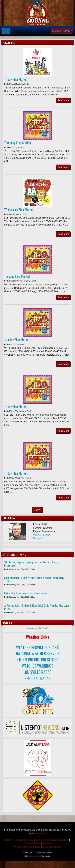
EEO (38, 847)
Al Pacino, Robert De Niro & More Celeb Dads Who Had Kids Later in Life (37, 607)
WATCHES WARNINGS (38, 666)
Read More (63, 100)
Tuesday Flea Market (17, 276)
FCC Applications (52, 847)
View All (37, 510)
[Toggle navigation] (6, 31)
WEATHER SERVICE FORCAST (37, 647)
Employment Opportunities (28, 840)
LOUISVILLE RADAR (37, 672)
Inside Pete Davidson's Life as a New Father (26, 593)
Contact (46, 843)
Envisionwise (36, 856)
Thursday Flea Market (18, 143)
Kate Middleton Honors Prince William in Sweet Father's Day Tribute (34, 579)
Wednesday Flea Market (19, 209)
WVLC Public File (23, 847)
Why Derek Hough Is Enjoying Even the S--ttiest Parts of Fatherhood (32, 564)
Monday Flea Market (17, 339)
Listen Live (62, 31)
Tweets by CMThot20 (37, 628)
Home (8, 840)
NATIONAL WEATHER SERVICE (38, 653)
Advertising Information (57, 840)
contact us (41, 833)
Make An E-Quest (42, 535)
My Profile (38, 538)
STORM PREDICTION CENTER (38, 660)
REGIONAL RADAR (38, 678)
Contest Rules (33, 843)
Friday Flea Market (16, 79)
